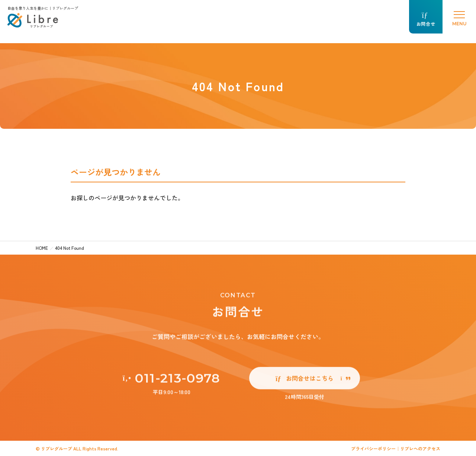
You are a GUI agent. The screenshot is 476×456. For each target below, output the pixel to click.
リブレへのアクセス (420, 448)
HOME (42, 248)
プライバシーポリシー (373, 448)
